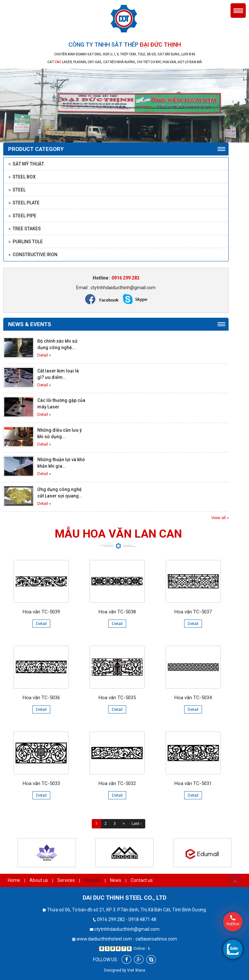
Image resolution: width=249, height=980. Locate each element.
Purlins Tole (26, 242)
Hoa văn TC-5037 (193, 612)
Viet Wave (136, 970)
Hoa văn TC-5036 (41, 698)
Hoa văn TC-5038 (117, 612)
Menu (238, 11)
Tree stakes (25, 229)
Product (92, 880)
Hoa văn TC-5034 (193, 698)
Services (66, 880)
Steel (17, 190)
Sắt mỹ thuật (26, 164)
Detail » (44, 355)
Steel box (22, 177)
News (116, 880)
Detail (41, 624)
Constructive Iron (33, 255)
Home (14, 880)
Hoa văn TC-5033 (41, 783)
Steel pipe (22, 216)
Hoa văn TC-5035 (117, 698)
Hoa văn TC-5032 (117, 783)
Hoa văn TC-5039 (41, 612)
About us (39, 880)
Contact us (142, 880)
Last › (137, 824)
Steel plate (24, 203)
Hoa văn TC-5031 (193, 783)
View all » (220, 518)
